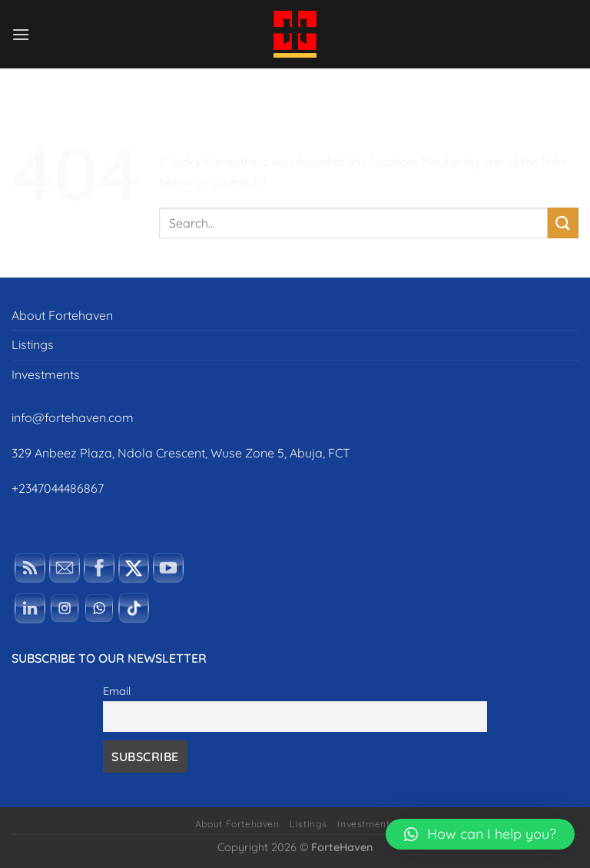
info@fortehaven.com (73, 417)
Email (117, 691)
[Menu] (21, 34)
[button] (480, 834)
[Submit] (563, 223)
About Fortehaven (62, 315)
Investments (46, 374)
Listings (33, 344)
